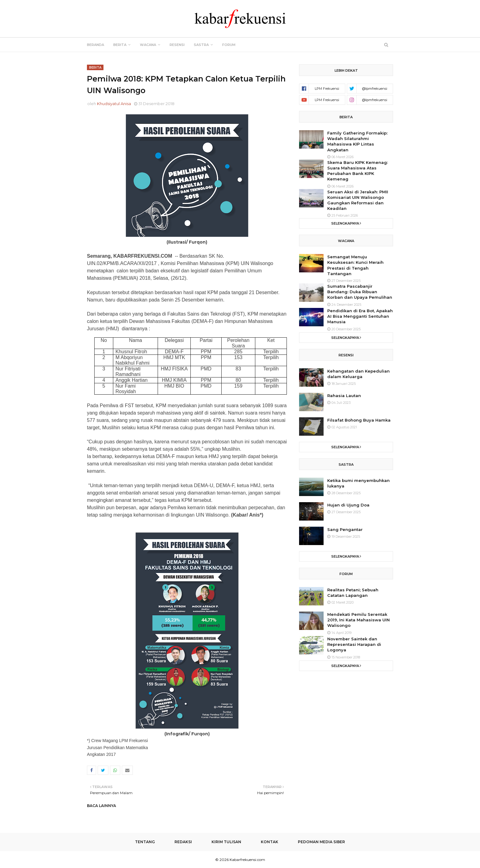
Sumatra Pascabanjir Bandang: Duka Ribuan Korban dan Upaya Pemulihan (360, 292)
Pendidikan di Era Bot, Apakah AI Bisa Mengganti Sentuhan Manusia (360, 316)
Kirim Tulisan (226, 842)
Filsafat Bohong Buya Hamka (359, 420)
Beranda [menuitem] (96, 45)
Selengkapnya (345, 223)
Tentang (145, 842)
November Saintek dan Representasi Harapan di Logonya (354, 644)
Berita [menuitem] (120, 45)
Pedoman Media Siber (321, 842)
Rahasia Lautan (344, 396)
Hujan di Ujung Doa (348, 505)
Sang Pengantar (345, 529)
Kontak (270, 842)
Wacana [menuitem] (148, 45)
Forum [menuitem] (229, 45)
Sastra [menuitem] (201, 45)
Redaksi (183, 842)
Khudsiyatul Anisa (114, 104)
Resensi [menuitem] (177, 45)
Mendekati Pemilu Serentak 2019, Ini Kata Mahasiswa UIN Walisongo (358, 620)
